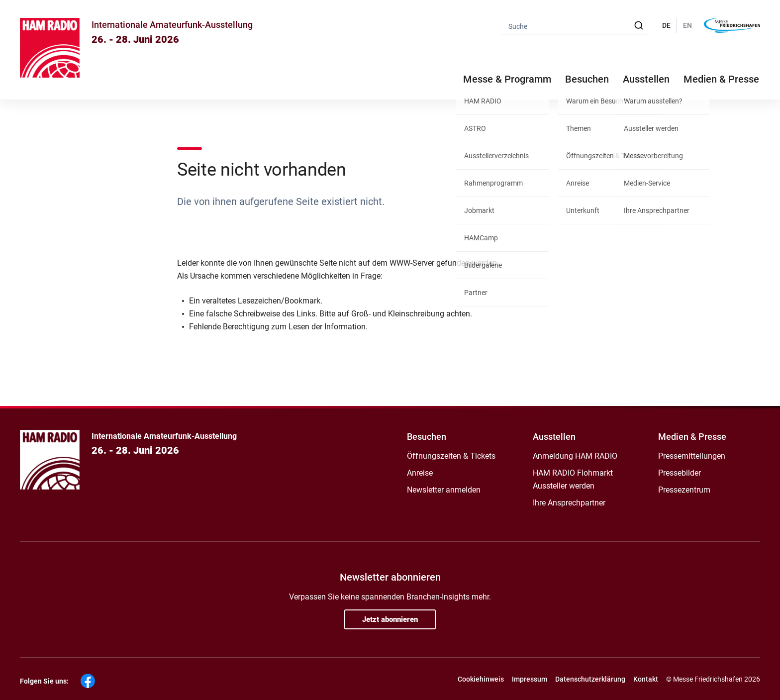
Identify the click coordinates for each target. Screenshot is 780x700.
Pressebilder (680, 473)
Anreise (420, 473)
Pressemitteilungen (692, 456)
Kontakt (646, 679)
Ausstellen (554, 437)
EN (687, 25)
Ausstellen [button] (646, 79)
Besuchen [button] (587, 79)
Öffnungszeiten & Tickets (451, 456)
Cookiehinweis (481, 679)
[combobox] (575, 26)
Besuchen (427, 437)
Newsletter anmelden (444, 490)
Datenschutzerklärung (590, 679)
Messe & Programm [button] (507, 79)
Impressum (530, 679)
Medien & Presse (721, 79)
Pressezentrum (684, 490)
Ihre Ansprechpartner (569, 503)
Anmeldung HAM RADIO (575, 456)
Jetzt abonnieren (390, 619)
